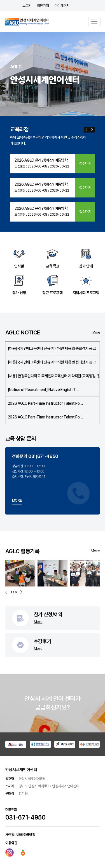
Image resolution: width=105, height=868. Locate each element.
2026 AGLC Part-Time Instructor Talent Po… (45, 403)
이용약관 (11, 843)
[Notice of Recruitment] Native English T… (43, 390)
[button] (87, 130)
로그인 (27, 5)
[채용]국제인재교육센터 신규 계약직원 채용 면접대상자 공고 (52, 362)
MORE (17, 500)
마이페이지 (62, 5)
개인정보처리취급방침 (20, 835)
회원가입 (43, 5)
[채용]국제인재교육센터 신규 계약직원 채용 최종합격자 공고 (52, 348)
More (96, 333)
